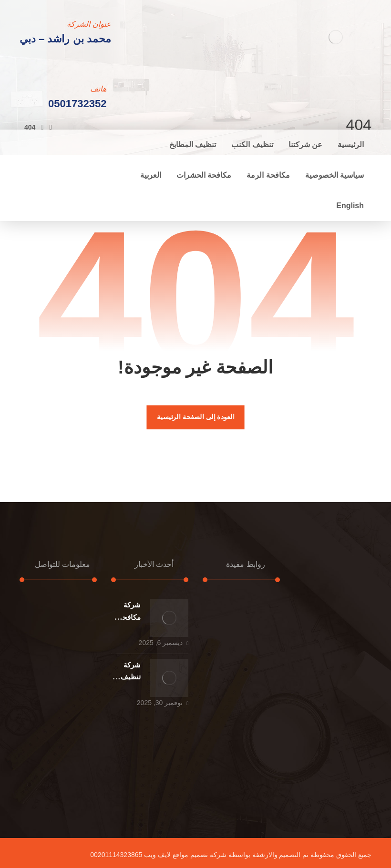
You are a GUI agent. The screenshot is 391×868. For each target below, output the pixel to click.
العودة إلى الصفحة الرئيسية (195, 417)
